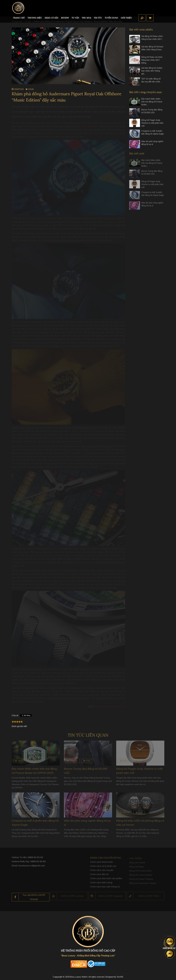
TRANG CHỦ (19, 18)
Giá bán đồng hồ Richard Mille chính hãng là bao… (152, 48)
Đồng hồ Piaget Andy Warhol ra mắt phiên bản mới (152, 123)
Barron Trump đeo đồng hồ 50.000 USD (152, 111)
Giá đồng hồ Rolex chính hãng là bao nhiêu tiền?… (152, 38)
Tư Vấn (75, 18)
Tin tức (98, 18)
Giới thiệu (126, 18)
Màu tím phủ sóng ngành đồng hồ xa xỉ (152, 143)
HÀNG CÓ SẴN (51, 18)
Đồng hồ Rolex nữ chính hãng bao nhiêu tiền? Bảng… (152, 60)
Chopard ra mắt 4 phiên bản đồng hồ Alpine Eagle (153, 132)
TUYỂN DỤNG (111, 18)
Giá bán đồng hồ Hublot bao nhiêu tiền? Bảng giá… (152, 71)
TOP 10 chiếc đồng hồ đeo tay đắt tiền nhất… (151, 80)
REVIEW (65, 18)
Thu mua (86, 18)
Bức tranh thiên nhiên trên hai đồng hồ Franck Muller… (152, 102)
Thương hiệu (35, 18)
